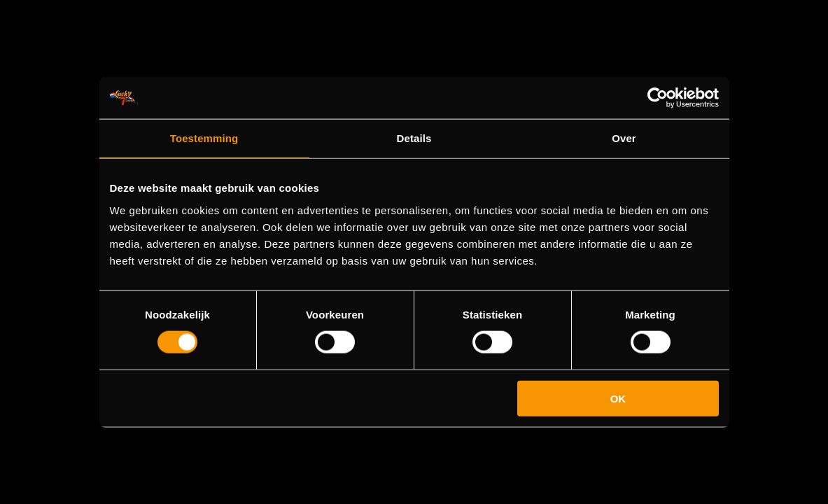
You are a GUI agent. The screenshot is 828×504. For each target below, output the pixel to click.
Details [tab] (414, 138)
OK (618, 398)
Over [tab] (624, 138)
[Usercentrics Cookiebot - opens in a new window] (658, 98)
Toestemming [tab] (204, 138)
